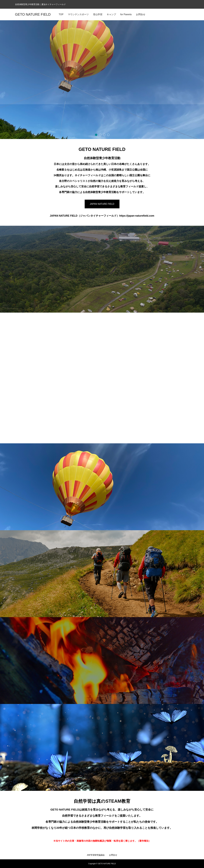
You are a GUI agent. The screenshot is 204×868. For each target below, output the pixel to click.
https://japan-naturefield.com (137, 216)
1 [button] (96, 135)
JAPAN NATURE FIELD (102, 204)
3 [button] (104, 135)
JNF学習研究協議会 (96, 855)
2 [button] (100, 135)
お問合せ (113, 855)
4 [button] (108, 135)
